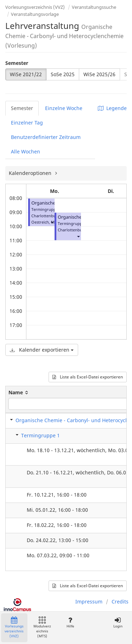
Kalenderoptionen (31, 173)
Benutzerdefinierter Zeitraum (46, 137)
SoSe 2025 (63, 74)
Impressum (89, 602)
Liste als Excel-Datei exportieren (88, 377)
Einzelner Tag (27, 123)
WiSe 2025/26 (99, 74)
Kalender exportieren (42, 350)
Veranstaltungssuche (94, 7)
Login (118, 623)
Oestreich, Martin (47, 222)
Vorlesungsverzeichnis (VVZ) (35, 7)
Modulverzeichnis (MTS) (42, 628)
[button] (52, 222)
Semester (17, 63)
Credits (120, 602)
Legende (112, 108)
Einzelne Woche (64, 108)
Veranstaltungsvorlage (35, 14)
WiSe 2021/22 (26, 74)
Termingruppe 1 (40, 435)
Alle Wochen (26, 151)
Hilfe (70, 623)
